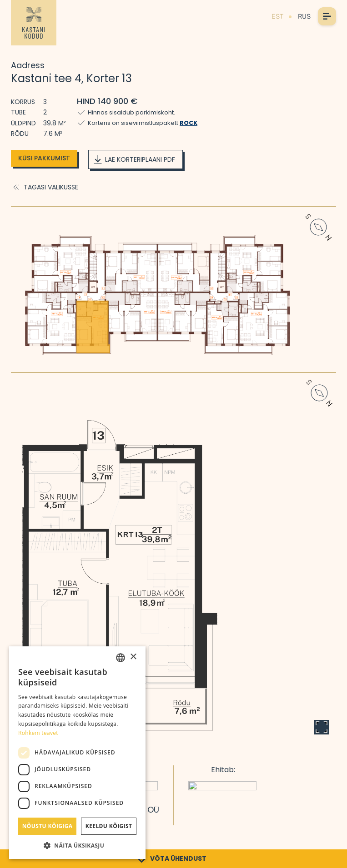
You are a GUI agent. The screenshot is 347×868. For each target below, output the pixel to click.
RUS (304, 16)
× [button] (133, 657)
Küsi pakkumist (44, 158)
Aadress (28, 65)
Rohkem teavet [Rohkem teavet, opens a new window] (38, 733)
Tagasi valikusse (45, 187)
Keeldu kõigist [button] (109, 826)
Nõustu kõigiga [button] (48, 826)
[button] (77, 845)
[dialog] (77, 753)
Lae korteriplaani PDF (134, 159)
